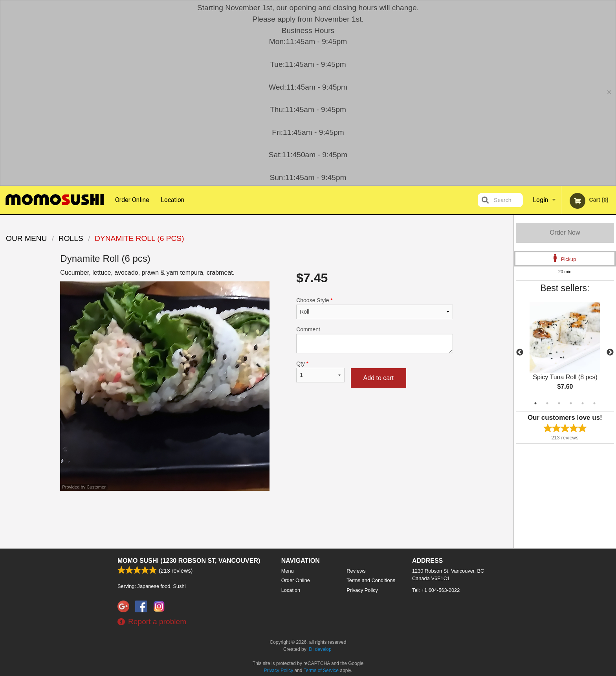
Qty (320, 371)
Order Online (132, 200)
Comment (375, 340)
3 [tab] (559, 403)
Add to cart (379, 378)
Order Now (565, 232)
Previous (520, 353)
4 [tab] (571, 403)
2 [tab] (547, 403)
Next (610, 353)
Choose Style (375, 308)
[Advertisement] (257, 516)
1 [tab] (535, 403)
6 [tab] (594, 403)
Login (540, 200)
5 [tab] (583, 403)
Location (172, 200)
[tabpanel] (565, 353)
